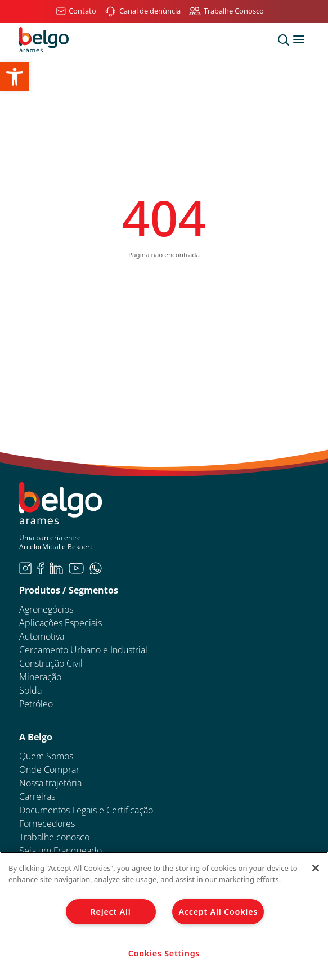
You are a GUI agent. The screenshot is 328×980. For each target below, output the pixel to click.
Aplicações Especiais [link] (60, 623)
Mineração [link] (40, 677)
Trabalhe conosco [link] (54, 837)
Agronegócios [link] (46, 609)
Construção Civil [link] (51, 663)
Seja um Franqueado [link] (60, 851)
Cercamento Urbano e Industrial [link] (83, 650)
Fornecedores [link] (47, 824)
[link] (15, 77)
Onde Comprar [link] (49, 770)
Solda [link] (30, 690)
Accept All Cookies (218, 912)
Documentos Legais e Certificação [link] (86, 810)
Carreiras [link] (37, 797)
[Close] (316, 868)
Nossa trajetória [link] (50, 783)
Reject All (111, 912)
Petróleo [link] (36, 704)
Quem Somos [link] (46, 756)
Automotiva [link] (42, 636)
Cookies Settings (164, 953)
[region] (164, 916)
